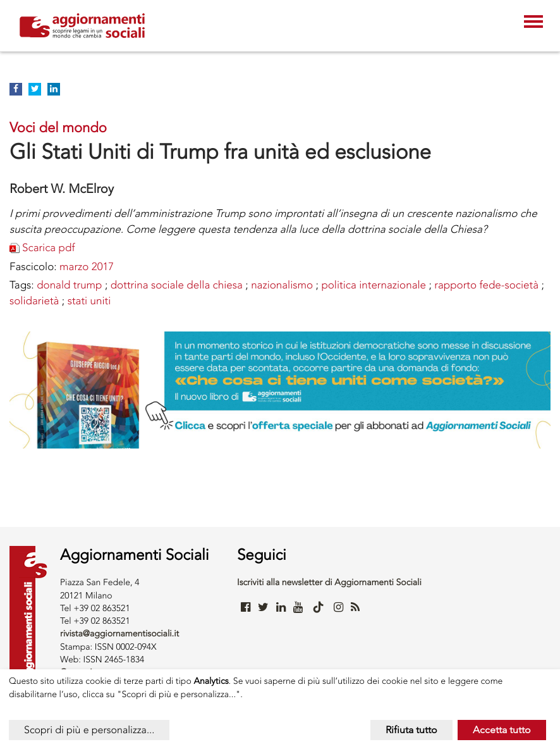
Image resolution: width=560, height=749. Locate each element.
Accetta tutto (502, 730)
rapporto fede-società (486, 285)
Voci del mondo (58, 127)
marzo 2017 (87, 267)
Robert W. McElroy (62, 189)
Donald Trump (69, 285)
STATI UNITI (89, 301)
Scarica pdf (48, 248)
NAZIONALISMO (282, 285)
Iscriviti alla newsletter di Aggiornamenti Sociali (329, 582)
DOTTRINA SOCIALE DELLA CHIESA (177, 285)
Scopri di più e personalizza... (89, 730)
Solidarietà (34, 301)
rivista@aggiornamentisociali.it (119, 634)
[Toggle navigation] (533, 23)
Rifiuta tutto (411, 730)
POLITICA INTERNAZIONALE (374, 285)
